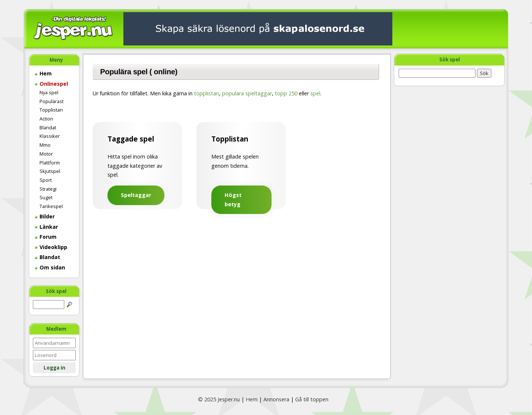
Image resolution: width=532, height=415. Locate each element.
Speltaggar (136, 195)
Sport (46, 180)
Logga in (54, 368)
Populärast (52, 101)
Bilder (45, 216)
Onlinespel (51, 84)
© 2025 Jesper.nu (219, 399)
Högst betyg (233, 199)
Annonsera (276, 399)
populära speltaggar (247, 93)
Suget (46, 197)
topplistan (207, 93)
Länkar (46, 227)
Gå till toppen (312, 399)
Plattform (50, 163)
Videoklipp (51, 247)
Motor (46, 154)
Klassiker (50, 136)
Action (46, 119)
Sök (484, 73)
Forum (46, 237)
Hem (43, 73)
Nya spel (49, 92)
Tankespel (51, 206)
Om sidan (50, 267)
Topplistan (51, 110)
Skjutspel (50, 171)
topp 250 (286, 93)
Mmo (45, 145)
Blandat (48, 127)
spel (315, 93)
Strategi (48, 189)
